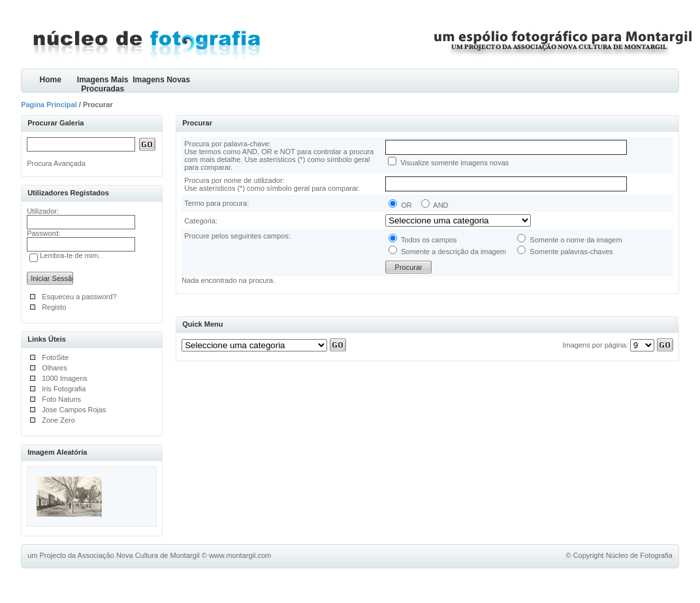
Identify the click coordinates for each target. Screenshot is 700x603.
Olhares (55, 368)
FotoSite (55, 357)
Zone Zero (58, 420)
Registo (54, 307)
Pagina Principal (49, 105)
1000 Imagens (65, 378)
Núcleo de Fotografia (639, 555)
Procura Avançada (56, 163)
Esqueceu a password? (79, 297)
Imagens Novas (161, 80)
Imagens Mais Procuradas (103, 84)
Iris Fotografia (64, 389)
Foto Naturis (61, 399)
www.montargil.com (240, 555)
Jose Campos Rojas (74, 410)
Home (50, 80)
